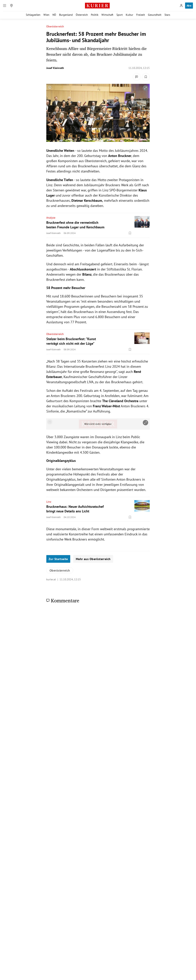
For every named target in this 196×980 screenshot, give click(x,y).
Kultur (129, 15)
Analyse (51, 218)
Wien (46, 15)
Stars (167, 15)
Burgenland (66, 15)
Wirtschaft (107, 15)
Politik (95, 15)
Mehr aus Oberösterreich (93, 559)
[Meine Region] (11, 6)
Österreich (82, 15)
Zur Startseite (58, 559)
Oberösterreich (55, 27)
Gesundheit (155, 15)
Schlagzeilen (33, 15)
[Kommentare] (137, 77)
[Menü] (5, 6)
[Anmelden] (181, 6)
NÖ (54, 15)
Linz (49, 502)
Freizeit (141, 15)
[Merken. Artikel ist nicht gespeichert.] (146, 77)
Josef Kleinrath (55, 68)
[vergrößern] (145, 88)
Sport (120, 15)
